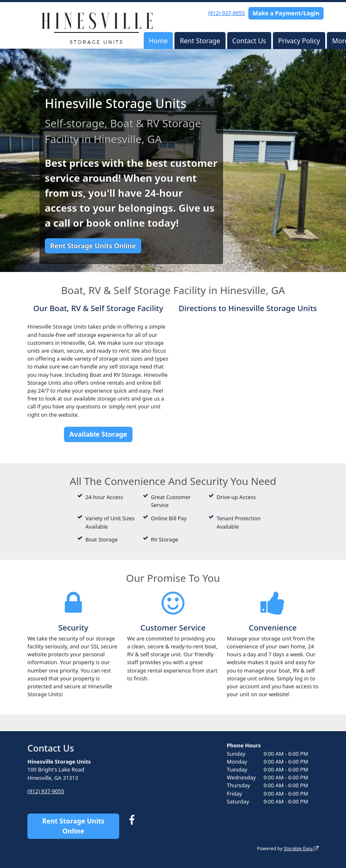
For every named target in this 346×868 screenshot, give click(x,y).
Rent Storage (200, 41)
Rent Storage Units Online (93, 246)
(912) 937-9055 (226, 13)
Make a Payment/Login (286, 13)
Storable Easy (301, 848)
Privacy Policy (299, 41)
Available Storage (98, 434)
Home (158, 41)
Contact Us (249, 41)
